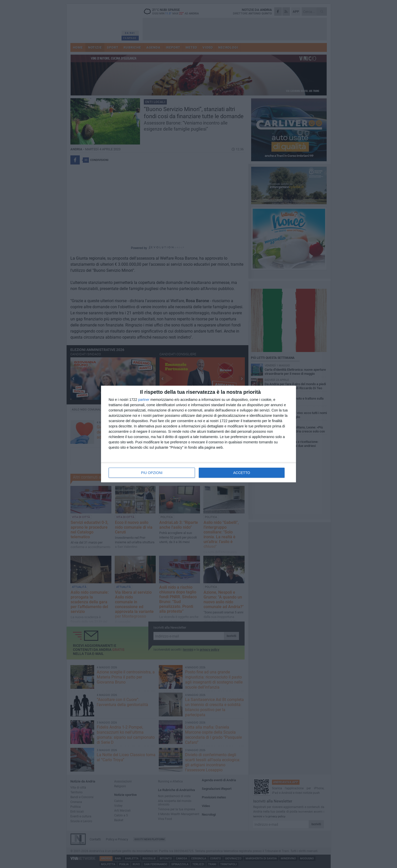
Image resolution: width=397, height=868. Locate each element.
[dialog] (198, 434)
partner (144, 400)
